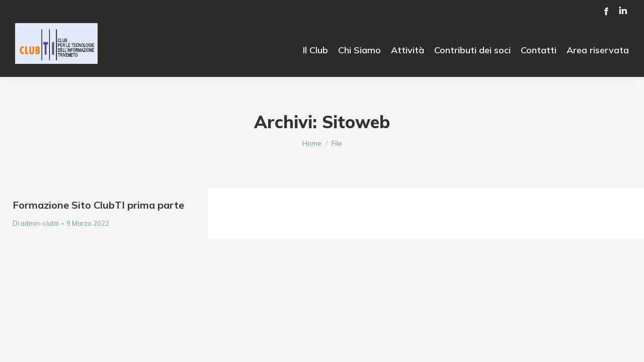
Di (36, 223)
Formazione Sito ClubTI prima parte (98, 205)
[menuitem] (315, 50)
